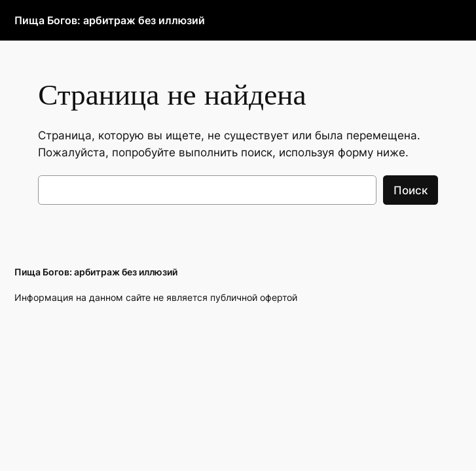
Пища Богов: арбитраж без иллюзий (110, 20)
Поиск (411, 190)
